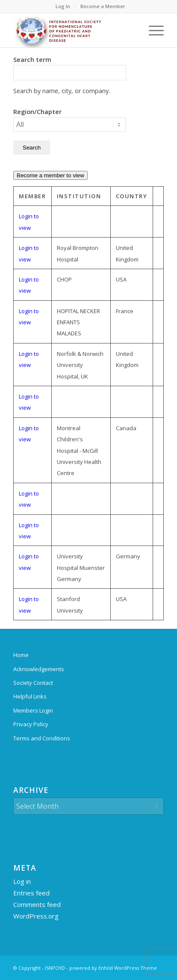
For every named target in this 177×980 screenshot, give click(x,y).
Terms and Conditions (42, 738)
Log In (63, 6)
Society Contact (33, 683)
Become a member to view (50, 175)
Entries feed (31, 893)
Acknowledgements (39, 669)
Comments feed (37, 904)
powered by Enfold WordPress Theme (113, 968)
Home (21, 655)
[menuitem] (63, 6)
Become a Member (103, 6)
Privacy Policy (31, 724)
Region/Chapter (37, 111)
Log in (22, 881)
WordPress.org (36, 916)
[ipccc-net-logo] (74, 30)
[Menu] (152, 30)
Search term (32, 59)
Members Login (33, 710)
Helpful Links (30, 696)
